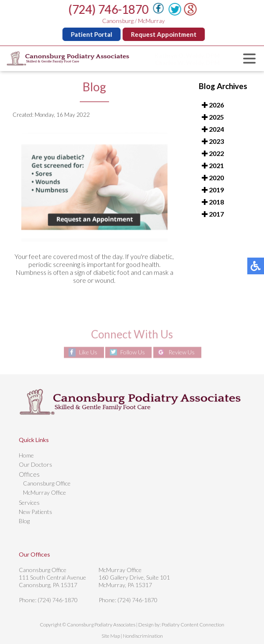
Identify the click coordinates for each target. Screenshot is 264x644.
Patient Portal (92, 34)
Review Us (181, 352)
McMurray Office (44, 492)
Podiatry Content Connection (193, 625)
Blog (24, 521)
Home (26, 455)
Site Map (111, 636)
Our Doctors (36, 464)
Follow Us (133, 352)
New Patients (36, 512)
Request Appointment (164, 34)
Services (29, 502)
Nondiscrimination (143, 636)
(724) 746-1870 (109, 9)
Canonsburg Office (47, 483)
